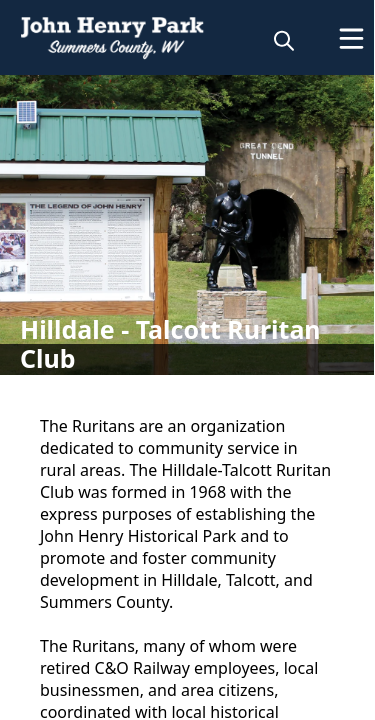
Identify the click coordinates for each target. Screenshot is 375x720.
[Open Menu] (351, 38)
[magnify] (284, 40)
